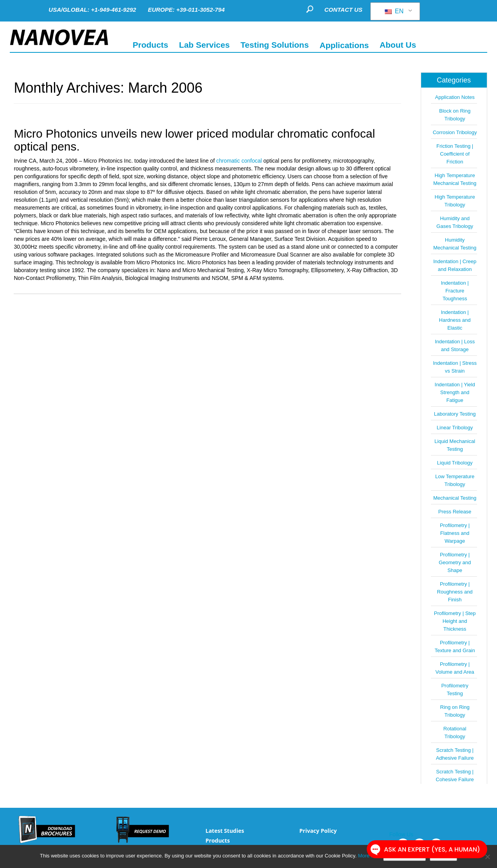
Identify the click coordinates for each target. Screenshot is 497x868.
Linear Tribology (455, 428)
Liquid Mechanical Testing (455, 445)
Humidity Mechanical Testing (455, 244)
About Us (398, 45)
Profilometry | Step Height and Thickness (455, 621)
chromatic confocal (239, 161)
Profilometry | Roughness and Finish (455, 592)
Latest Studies (225, 831)
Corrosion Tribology (455, 132)
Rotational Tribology (455, 733)
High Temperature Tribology (455, 201)
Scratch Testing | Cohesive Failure (455, 776)
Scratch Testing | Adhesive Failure (455, 754)
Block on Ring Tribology (455, 115)
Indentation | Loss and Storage (455, 345)
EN (394, 11)
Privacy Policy (318, 831)
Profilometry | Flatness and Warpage (455, 533)
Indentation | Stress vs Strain (455, 367)
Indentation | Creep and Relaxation (455, 265)
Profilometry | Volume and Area (455, 668)
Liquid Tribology (455, 463)
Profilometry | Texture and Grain (455, 647)
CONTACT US (343, 10)
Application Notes (455, 97)
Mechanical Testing (455, 498)
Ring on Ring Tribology (455, 711)
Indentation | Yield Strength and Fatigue (455, 392)
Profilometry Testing (455, 690)
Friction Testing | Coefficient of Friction (455, 154)
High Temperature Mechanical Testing (455, 179)
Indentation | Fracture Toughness (455, 291)
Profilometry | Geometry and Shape (455, 562)
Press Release (455, 512)
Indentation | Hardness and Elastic (455, 320)
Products (217, 840)
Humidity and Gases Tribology (455, 222)
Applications (344, 45)
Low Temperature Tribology (455, 480)
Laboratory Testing (455, 414)
